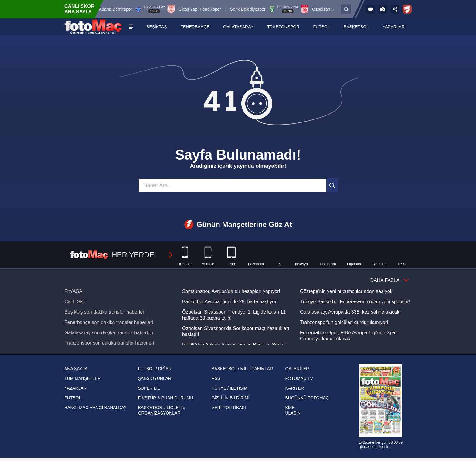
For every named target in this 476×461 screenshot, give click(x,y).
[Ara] (332, 185)
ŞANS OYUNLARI (155, 378)
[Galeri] (383, 9)
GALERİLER (297, 369)
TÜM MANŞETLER (83, 378)
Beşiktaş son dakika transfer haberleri (105, 312)
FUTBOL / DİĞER (155, 369)
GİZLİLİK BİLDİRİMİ (230, 398)
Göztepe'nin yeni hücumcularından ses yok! (347, 291)
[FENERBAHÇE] (195, 27)
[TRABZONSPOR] (284, 27)
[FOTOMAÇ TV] (371, 9)
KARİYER (295, 388)
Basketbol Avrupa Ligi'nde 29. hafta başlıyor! (230, 302)
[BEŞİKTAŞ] (157, 27)
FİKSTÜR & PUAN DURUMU (166, 398)
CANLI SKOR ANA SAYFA (80, 9)
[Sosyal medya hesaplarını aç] (395, 9)
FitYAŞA (73, 291)
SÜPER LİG (150, 388)
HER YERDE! (122, 255)
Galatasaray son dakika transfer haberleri (109, 333)
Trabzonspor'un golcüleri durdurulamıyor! (344, 322)
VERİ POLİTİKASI (229, 408)
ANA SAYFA (76, 369)
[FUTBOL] (322, 27)
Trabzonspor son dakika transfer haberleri (109, 343)
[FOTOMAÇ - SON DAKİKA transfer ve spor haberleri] (93, 27)
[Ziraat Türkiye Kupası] (407, 9)
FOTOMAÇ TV (299, 378)
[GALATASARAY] (238, 27)
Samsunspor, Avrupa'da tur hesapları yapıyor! (231, 291)
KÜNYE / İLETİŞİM (229, 388)
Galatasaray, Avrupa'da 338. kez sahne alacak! (350, 312)
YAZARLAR (75, 388)
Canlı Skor (76, 302)
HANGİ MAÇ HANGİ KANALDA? (95, 408)
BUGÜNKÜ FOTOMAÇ (307, 398)
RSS (216, 378)
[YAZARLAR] (394, 27)
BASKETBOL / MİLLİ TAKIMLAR (242, 369)
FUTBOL (73, 398)
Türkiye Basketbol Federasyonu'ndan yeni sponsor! (355, 302)
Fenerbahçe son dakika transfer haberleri (109, 322)
